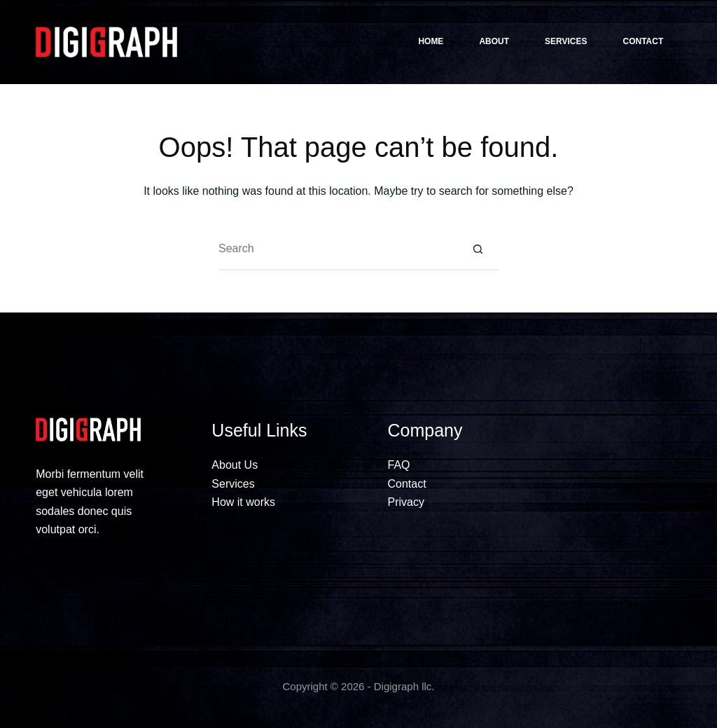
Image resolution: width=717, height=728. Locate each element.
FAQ (399, 465)
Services (566, 41)
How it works (243, 502)
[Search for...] (337, 249)
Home (431, 41)
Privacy (406, 502)
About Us (235, 465)
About (494, 41)
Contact (643, 41)
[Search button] (478, 249)
